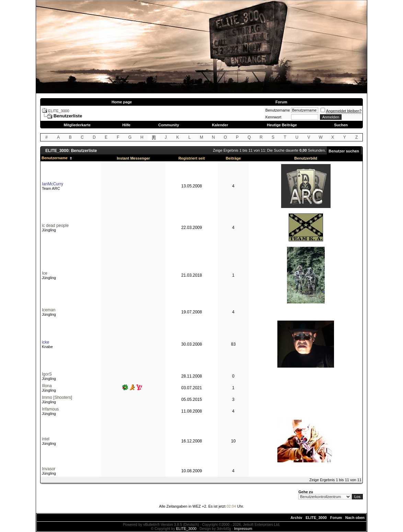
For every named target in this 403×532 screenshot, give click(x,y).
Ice (45, 273)
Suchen (341, 125)
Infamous (50, 409)
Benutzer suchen (344, 151)
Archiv (296, 518)
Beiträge (233, 158)
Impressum (243, 529)
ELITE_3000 (59, 111)
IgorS (47, 374)
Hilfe (126, 125)
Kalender (220, 125)
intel (46, 439)
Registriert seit (192, 158)
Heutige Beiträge (282, 125)
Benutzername (278, 110)
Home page (122, 102)
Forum (281, 102)
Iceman (49, 310)
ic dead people (55, 225)
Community (169, 125)
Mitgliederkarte (77, 125)
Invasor (49, 469)
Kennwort (273, 117)
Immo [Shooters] (57, 397)
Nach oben (355, 518)
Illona (47, 386)
